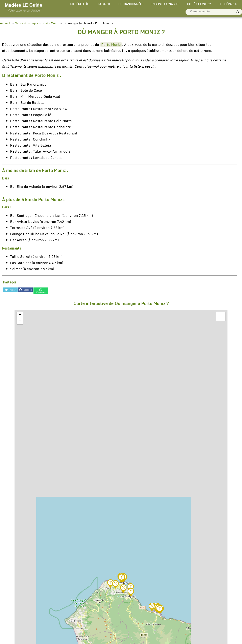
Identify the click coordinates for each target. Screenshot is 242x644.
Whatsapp (41, 290)
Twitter (10, 290)
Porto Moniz (109, 45)
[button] (122, 576)
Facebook (25, 290)
